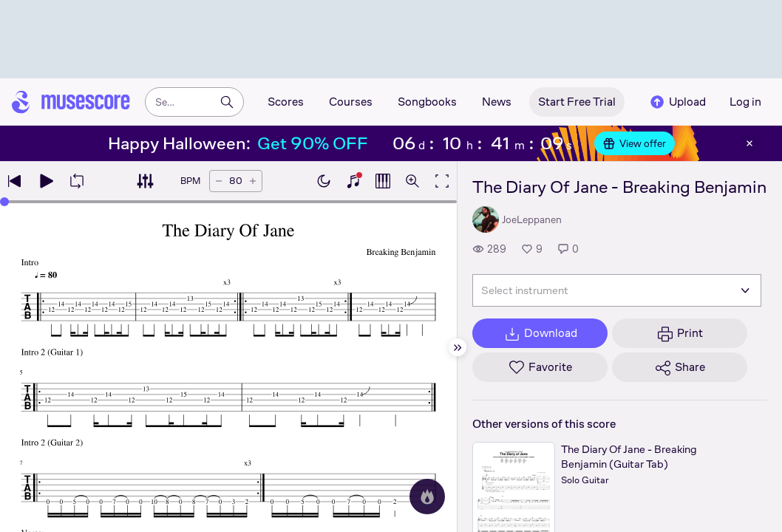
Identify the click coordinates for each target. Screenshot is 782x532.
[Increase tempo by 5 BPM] (253, 181)
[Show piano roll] (383, 181)
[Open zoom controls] (412, 181)
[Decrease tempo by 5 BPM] (219, 181)
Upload (677, 102)
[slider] (228, 202)
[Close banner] (749, 143)
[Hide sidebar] (458, 347)
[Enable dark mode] (324, 181)
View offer (635, 143)
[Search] (227, 102)
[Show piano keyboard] (353, 181)
